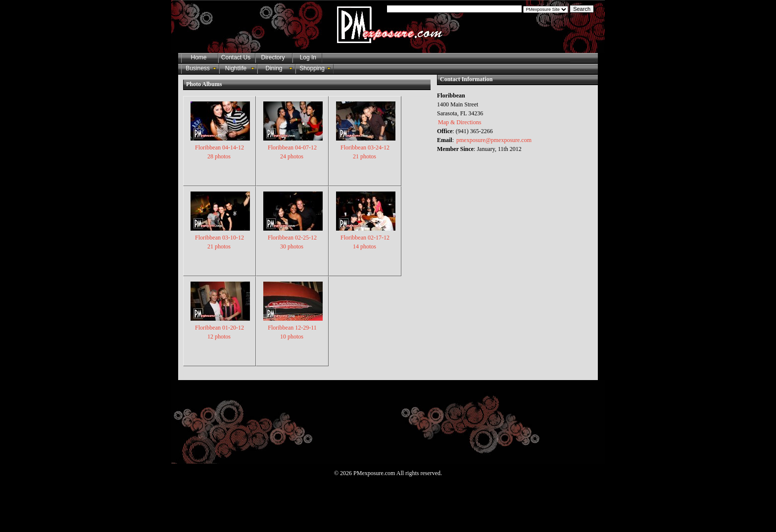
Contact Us (236, 57)
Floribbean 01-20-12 (220, 327)
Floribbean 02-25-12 (293, 237)
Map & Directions (460, 122)
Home (198, 57)
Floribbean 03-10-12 (220, 237)
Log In (306, 57)
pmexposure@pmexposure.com (494, 140)
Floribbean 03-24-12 (366, 147)
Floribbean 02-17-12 (366, 237)
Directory (273, 57)
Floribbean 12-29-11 (293, 327)
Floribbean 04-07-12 (293, 147)
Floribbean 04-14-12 (220, 147)
